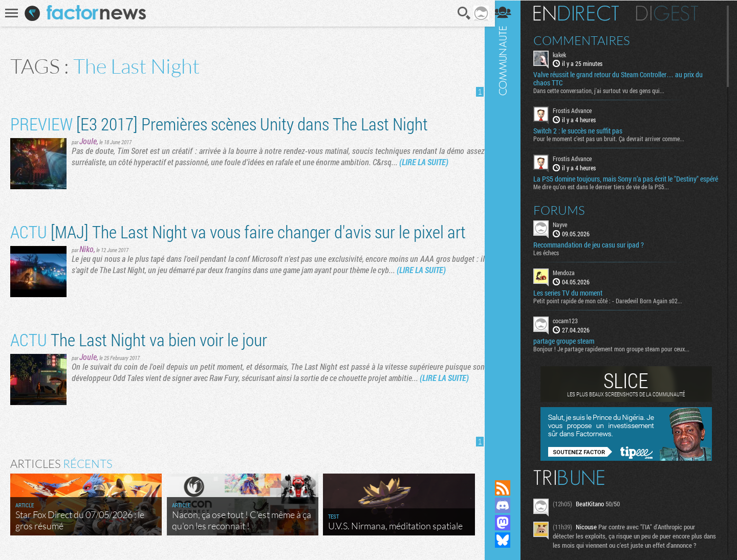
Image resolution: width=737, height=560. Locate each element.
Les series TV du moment (575, 301)
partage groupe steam (570, 349)
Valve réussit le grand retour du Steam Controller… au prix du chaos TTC (625, 79)
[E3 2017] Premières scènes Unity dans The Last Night (219, 124)
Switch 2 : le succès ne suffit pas (584, 131)
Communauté (509, 230)
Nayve (567, 232)
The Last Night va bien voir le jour (139, 339)
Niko (86, 249)
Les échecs (553, 260)
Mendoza (570, 280)
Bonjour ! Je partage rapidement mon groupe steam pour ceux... (618, 356)
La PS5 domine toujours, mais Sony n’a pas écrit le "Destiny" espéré (623, 183)
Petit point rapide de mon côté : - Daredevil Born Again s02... (614, 308)
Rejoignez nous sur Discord (509, 505)
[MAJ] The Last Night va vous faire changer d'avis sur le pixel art (238, 231)
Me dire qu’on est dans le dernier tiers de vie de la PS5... (608, 194)
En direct (583, 13)
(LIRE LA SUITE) (424, 162)
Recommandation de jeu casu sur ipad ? (595, 253)
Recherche (461, 13)
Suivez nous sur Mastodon (509, 523)
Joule (88, 141)
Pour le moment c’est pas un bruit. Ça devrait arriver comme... (615, 139)
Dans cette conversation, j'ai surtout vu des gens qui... (605, 91)
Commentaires (588, 40)
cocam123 (572, 328)
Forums (566, 218)
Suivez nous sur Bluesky (509, 540)
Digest (674, 13)
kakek (566, 54)
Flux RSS (509, 488)
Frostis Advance (579, 110)
